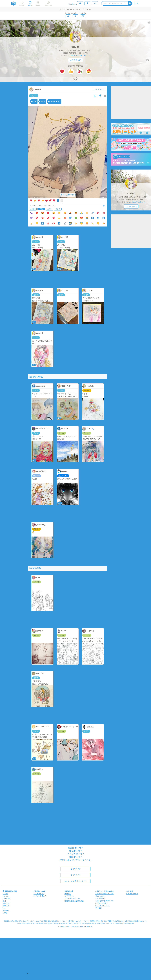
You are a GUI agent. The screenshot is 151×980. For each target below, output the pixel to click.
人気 (41, 209)
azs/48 (75, 47)
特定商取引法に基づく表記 (74, 901)
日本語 (5, 913)
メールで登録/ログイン (76, 881)
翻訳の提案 (13, 891)
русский (6, 910)
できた (34, 96)
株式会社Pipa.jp (132, 894)
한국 (4, 901)
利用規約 (68, 894)
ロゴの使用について (103, 906)
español (6, 896)
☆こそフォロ (75, 60)
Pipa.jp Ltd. (89, 926)
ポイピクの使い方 (40, 896)
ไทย (4, 908)
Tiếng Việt (6, 898)
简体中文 (6, 903)
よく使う (33, 209)
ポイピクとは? (39, 894)
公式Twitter (100, 896)
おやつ (49, 209)
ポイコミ (99, 908)
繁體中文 (6, 906)
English (5, 894)
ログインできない (102, 903)
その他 (58, 209)
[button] (28, 973)
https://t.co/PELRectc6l (81, 55)
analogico (80, 926)
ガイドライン (69, 896)
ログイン (75, 869)
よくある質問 (100, 898)
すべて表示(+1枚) (68, 195)
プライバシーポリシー (72, 898)
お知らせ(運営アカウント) (105, 894)
